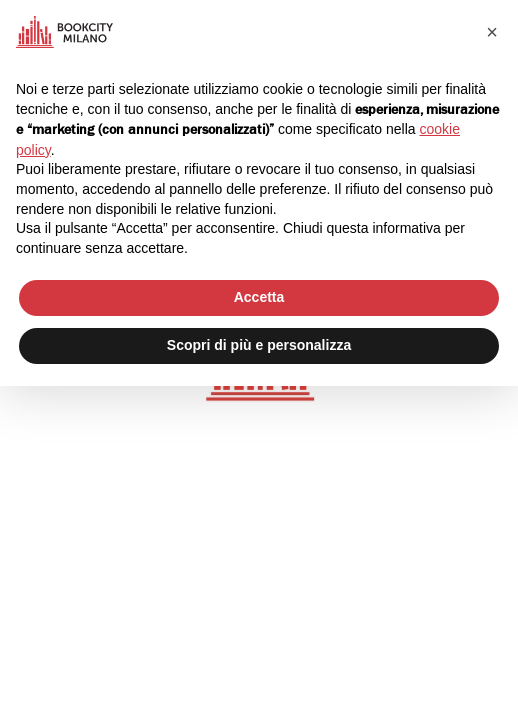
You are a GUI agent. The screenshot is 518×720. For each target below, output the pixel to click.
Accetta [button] (259, 297)
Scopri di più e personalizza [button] (259, 345)
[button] (492, 32)
